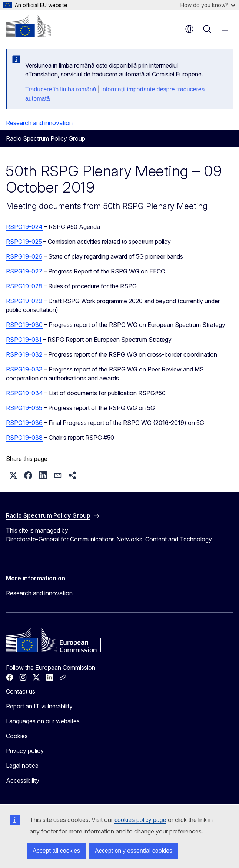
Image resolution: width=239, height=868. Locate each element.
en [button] (189, 29)
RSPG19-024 (24, 227)
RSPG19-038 (24, 438)
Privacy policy (25, 751)
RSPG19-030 (24, 325)
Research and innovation (39, 123)
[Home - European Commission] (29, 26)
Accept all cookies (56, 851)
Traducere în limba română (61, 89)
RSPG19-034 (24, 393)
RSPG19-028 (24, 286)
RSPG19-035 (24, 408)
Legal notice (22, 766)
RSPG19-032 (24, 354)
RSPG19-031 (24, 340)
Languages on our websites (43, 721)
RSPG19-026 (24, 256)
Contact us (21, 691)
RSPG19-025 (24, 242)
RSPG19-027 (24, 271)
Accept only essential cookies (134, 851)
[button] (13, 475)
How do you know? (208, 5)
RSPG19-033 (24, 369)
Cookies (17, 736)
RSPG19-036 (24, 423)
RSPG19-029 (24, 301)
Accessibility (23, 780)
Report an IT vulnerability (39, 706)
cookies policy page (140, 820)
